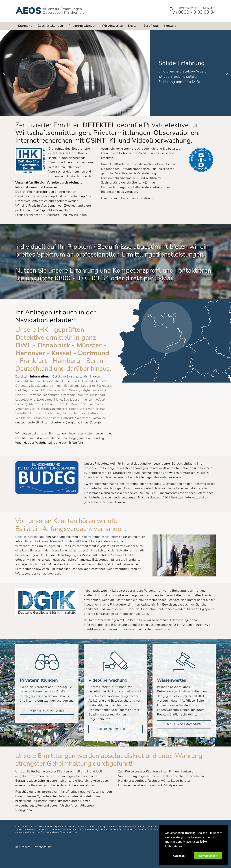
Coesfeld (61, 390)
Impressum (23, 847)
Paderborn (53, 413)
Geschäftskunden (50, 26)
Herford (88, 381)
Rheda (34, 404)
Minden (57, 386)
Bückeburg (104, 386)
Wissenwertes (112, 26)
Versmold (22, 409)
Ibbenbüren (51, 395)
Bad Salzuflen (41, 386)
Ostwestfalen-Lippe (56, 381)
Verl (102, 400)
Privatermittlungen (82, 26)
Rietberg (21, 404)
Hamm (66, 413)
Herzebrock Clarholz (54, 404)
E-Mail (164, 278)
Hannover (80, 413)
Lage (40, 400)
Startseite (25, 26)
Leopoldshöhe (25, 400)
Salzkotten (83, 418)
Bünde (76, 381)
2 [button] (107, 111)
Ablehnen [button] (179, 856)
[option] (115, 73)
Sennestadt (51, 418)
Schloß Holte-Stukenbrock (49, 409)
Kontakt (170, 26)
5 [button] (124, 111)
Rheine (20, 395)
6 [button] (129, 111)
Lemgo (93, 400)
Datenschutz (42, 847)
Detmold (101, 381)
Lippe (49, 400)
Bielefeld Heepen (28, 381)
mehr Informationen (47, 711)
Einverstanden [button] (208, 856)
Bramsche (35, 395)
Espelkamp (72, 386)
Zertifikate (151, 26)
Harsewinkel (97, 404)
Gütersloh (22, 386)
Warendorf (79, 404)
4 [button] (118, 111)
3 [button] (113, 111)
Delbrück (67, 418)
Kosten (133, 26)
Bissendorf (98, 395)
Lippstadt (37, 413)
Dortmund (99, 418)
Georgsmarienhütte (75, 395)
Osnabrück (99, 390)
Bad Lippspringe (75, 400)
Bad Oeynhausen (28, 390)
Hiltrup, (37, 418)
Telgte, (86, 390)
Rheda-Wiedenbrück (84, 409)
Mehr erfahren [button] (174, 846)
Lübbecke (88, 386)
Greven (74, 390)
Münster (47, 390)
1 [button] (102, 111)
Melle (58, 400)
